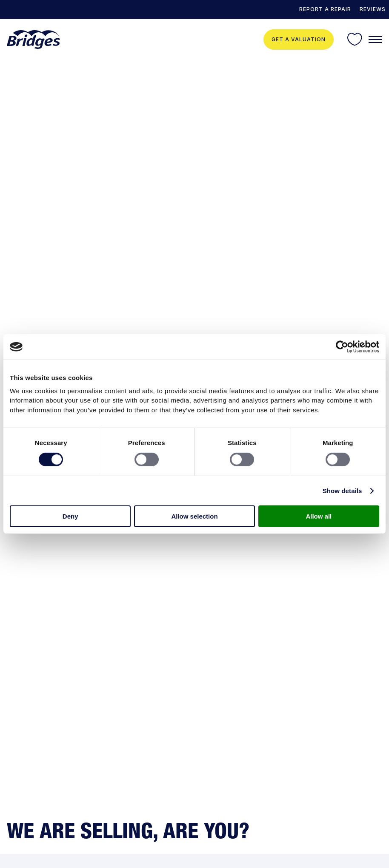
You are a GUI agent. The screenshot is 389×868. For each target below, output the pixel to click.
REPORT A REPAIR (325, 9)
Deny (70, 516)
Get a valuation (299, 39)
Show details (342, 491)
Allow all (319, 516)
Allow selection (194, 516)
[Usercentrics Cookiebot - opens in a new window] (342, 347)
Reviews (373, 9)
